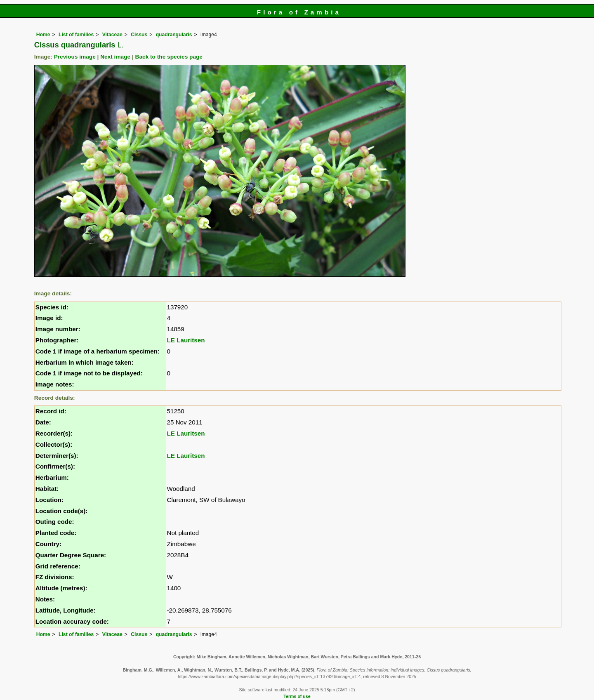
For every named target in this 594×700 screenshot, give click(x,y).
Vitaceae (112, 35)
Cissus (139, 35)
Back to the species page (169, 57)
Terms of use (297, 696)
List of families (76, 35)
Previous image (75, 57)
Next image (115, 57)
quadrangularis (174, 35)
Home (43, 35)
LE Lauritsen (186, 340)
